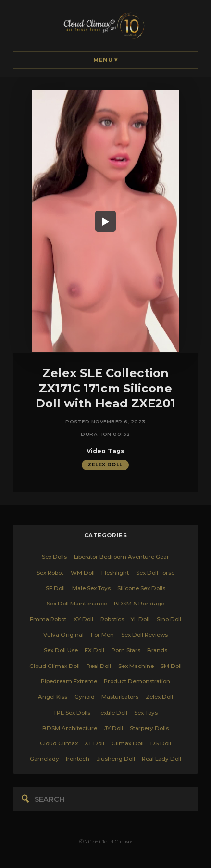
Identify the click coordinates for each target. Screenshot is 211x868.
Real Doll (99, 666)
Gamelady (44, 759)
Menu (105, 60)
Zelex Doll (105, 465)
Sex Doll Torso (155, 573)
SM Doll (171, 666)
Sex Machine (136, 666)
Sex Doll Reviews (144, 635)
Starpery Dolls (149, 728)
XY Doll (83, 619)
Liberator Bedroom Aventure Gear (122, 557)
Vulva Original (63, 635)
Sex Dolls (54, 557)
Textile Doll (112, 713)
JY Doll (114, 728)
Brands (157, 650)
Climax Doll (128, 743)
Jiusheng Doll (116, 759)
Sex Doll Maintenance (77, 604)
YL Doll (140, 619)
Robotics (112, 619)
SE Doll (55, 588)
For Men (102, 635)
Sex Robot (50, 573)
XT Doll (94, 743)
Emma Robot (48, 619)
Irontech (78, 759)
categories (106, 535)
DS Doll (161, 743)
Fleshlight (115, 573)
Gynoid (85, 697)
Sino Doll (169, 619)
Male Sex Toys (91, 588)
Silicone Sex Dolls (141, 588)
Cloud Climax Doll (55, 666)
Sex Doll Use (61, 650)
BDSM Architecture (70, 728)
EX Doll (94, 650)
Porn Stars (126, 650)
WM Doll (83, 573)
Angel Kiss (53, 697)
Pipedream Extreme (69, 681)
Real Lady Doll (161, 759)
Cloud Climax (59, 743)
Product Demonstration (137, 681)
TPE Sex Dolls (72, 713)
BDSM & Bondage (139, 604)
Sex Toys (146, 713)
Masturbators (120, 697)
